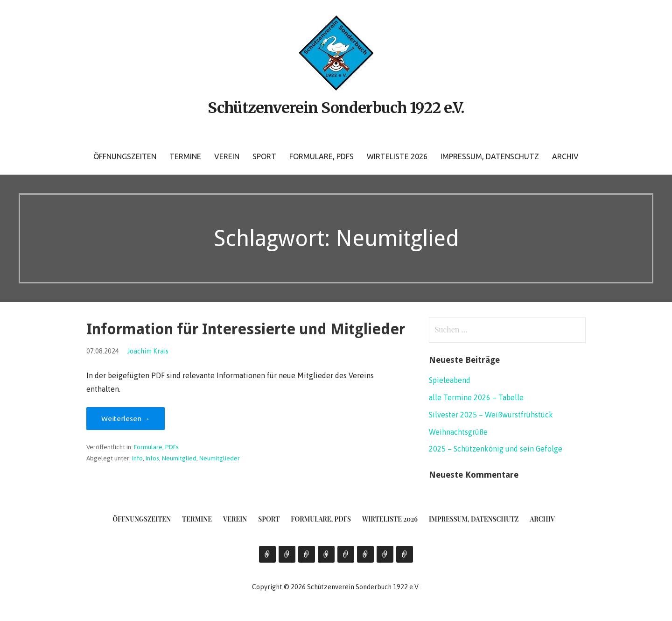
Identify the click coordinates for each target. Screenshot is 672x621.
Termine (185, 156)
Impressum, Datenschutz (490, 156)
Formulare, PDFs (322, 156)
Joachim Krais (148, 351)
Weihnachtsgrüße (458, 432)
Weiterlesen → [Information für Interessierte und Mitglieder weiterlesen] (126, 419)
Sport (264, 156)
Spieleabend (450, 380)
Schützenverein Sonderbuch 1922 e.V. (336, 108)
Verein (227, 156)
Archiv (565, 156)
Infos (152, 458)
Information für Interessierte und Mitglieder (246, 329)
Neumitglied (179, 458)
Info (137, 458)
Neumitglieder (220, 458)
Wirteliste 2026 (397, 156)
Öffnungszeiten (125, 156)
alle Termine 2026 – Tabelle (476, 397)
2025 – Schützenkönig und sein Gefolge (496, 449)
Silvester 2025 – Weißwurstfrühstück (491, 415)
